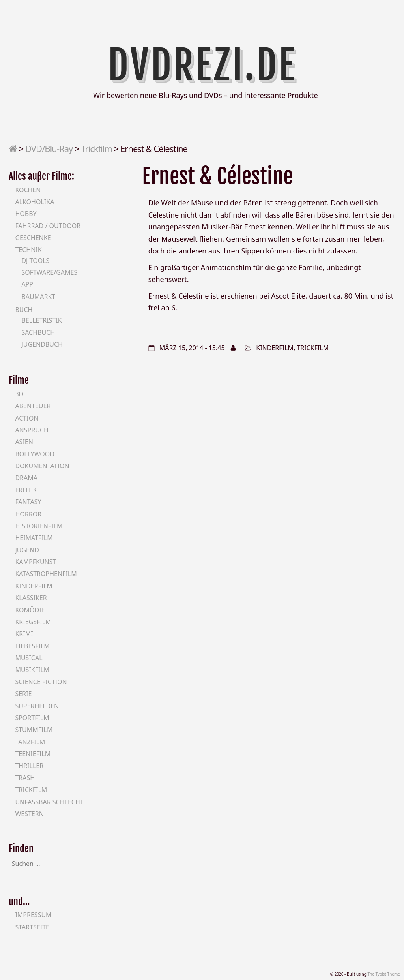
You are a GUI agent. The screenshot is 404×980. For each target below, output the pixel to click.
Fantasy (28, 502)
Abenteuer (33, 406)
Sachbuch (38, 332)
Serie (23, 694)
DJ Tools (35, 261)
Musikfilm (32, 670)
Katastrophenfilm (46, 574)
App (27, 284)
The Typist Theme (384, 974)
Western (29, 814)
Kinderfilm (275, 348)
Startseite (32, 927)
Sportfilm (32, 718)
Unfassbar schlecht (49, 802)
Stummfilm (34, 730)
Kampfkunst (36, 562)
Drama (26, 478)
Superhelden (37, 706)
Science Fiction (41, 682)
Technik (28, 250)
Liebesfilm (32, 646)
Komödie (30, 610)
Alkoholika (35, 202)
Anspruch (32, 430)
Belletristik (41, 320)
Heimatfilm (34, 538)
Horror (28, 514)
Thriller (29, 766)
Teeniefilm (33, 754)
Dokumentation (42, 466)
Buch (24, 310)
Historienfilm (39, 526)
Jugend (27, 550)
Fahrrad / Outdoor (48, 226)
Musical (29, 658)
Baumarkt (38, 297)
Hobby (26, 214)
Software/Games (49, 272)
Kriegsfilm (33, 622)
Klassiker (31, 598)
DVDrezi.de (202, 65)
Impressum (33, 915)
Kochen (28, 190)
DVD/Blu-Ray (49, 148)
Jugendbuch (42, 344)
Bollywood (35, 454)
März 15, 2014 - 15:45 (192, 348)
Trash (25, 778)
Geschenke (33, 238)
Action (27, 418)
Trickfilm (96, 148)
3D (19, 394)
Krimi (24, 634)
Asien (24, 442)
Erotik (26, 490)
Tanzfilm (30, 742)
